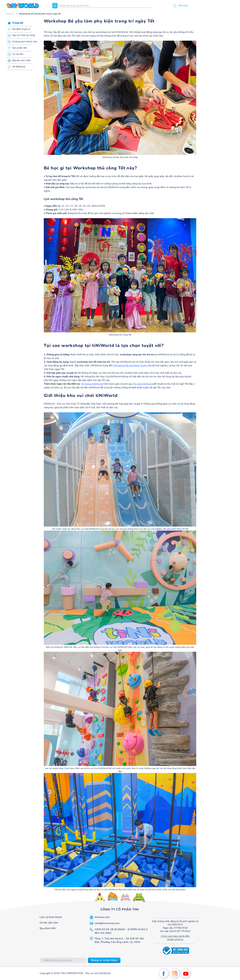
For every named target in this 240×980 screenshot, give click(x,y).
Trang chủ (10, 14)
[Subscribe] (104, 960)
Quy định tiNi (48, 928)
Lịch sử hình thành (51, 917)
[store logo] (23, 6)
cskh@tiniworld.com (107, 923)
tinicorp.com (102, 917)
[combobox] (106, 6)
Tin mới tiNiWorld (143, 384)
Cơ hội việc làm (49, 923)
